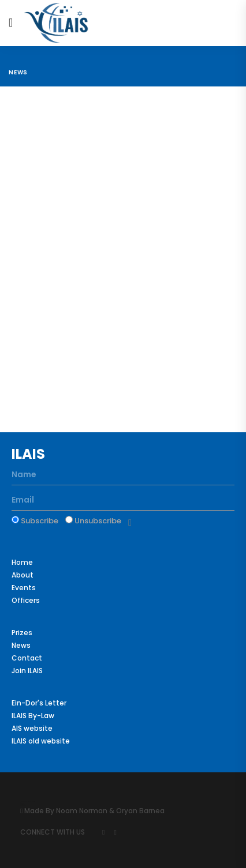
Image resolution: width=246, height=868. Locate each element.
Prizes (22, 633)
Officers (26, 600)
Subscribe (35, 521)
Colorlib (22, 804)
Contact (27, 658)
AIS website (32, 728)
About (23, 575)
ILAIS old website (41, 741)
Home (22, 562)
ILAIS (28, 454)
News (18, 72)
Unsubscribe (93, 521)
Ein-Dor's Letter (39, 703)
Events (24, 588)
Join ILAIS (27, 671)
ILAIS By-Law (33, 716)
